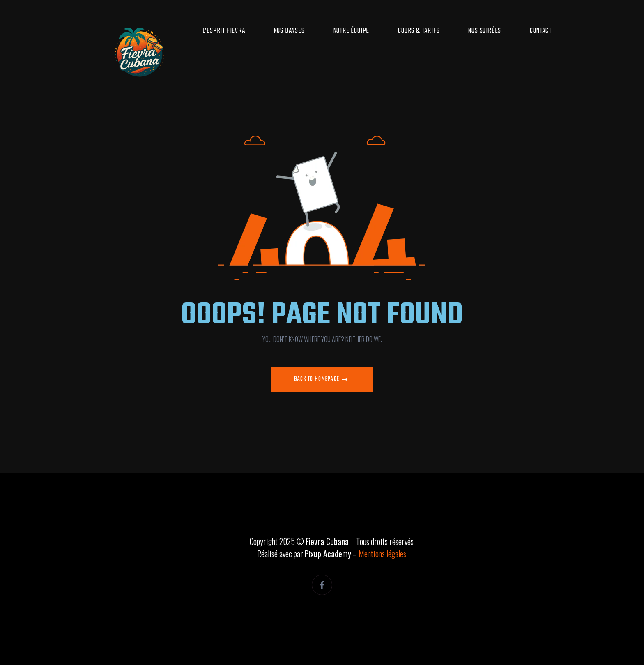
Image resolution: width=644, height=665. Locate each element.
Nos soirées (485, 31)
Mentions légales (382, 554)
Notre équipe (352, 31)
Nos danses (289, 31)
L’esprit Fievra (224, 31)
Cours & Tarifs (419, 31)
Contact (541, 31)
